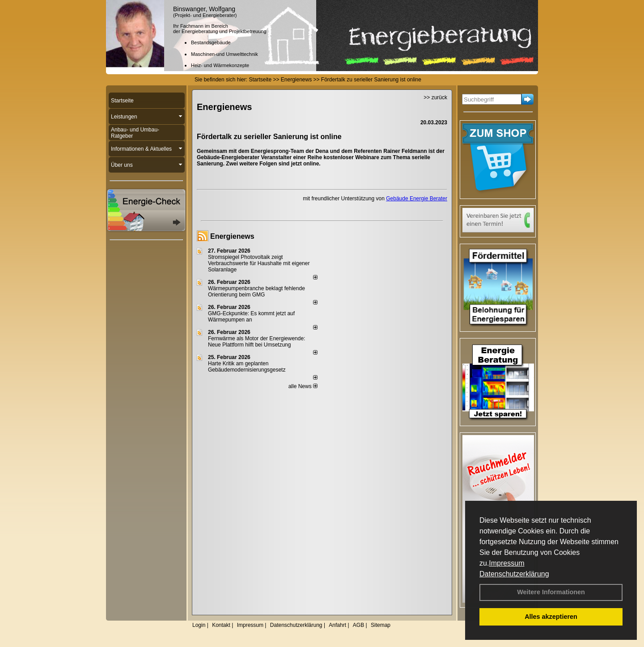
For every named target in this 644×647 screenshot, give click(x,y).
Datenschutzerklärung (514, 574)
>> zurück (435, 97)
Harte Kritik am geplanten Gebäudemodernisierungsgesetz (247, 367)
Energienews (232, 236)
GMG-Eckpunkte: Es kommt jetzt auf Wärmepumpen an (251, 317)
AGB (358, 625)
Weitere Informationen (551, 592)
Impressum (506, 563)
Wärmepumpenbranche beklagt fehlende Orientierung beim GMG (256, 292)
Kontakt (221, 625)
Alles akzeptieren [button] (551, 617)
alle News (303, 386)
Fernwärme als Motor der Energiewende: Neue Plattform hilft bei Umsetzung (256, 342)
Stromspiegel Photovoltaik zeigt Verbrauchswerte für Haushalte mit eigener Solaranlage (259, 263)
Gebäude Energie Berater (417, 199)
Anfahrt (337, 625)
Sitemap (381, 625)
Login (199, 625)
